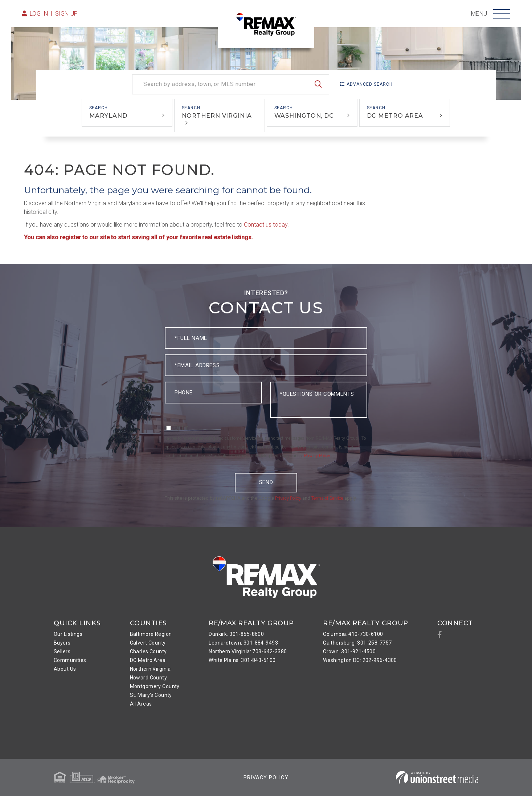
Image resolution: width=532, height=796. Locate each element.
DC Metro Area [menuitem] (148, 660)
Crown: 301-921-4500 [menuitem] (349, 651)
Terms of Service (327, 498)
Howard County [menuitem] (149, 678)
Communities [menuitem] (70, 660)
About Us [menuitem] (65, 669)
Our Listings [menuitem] (68, 634)
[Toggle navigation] (502, 14)
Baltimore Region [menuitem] (151, 634)
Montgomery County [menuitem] (155, 686)
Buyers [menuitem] (62, 643)
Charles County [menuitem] (148, 651)
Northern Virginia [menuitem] (150, 669)
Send (266, 482)
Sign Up (67, 14)
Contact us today (266, 225)
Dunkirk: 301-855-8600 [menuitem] (236, 634)
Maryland (108, 116)
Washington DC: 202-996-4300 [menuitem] (360, 660)
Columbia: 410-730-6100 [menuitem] (353, 634)
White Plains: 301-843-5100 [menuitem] (242, 660)
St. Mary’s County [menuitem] (151, 695)
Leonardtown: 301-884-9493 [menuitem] (243, 643)
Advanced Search (370, 84)
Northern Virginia (217, 116)
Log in (39, 14)
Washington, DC (304, 116)
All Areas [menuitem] (141, 704)
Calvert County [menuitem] (148, 643)
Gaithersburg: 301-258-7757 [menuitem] (357, 643)
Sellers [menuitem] (62, 651)
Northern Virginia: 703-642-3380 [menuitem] (248, 651)
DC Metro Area (395, 116)
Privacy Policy (317, 456)
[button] (318, 84)
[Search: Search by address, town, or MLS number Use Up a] (231, 84)
